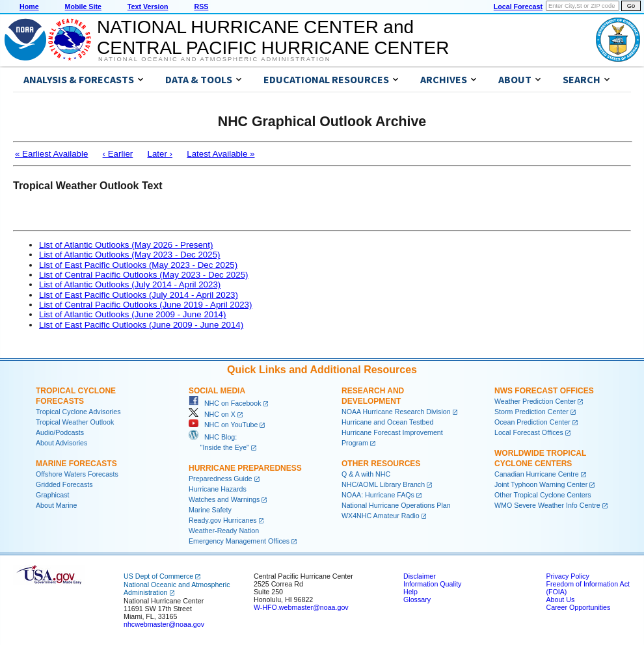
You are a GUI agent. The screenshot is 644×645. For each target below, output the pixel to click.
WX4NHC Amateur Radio (381, 516)
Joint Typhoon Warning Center (541, 484)
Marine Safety (210, 510)
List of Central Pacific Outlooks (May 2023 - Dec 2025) (144, 275)
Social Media (217, 391)
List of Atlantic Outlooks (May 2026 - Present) (126, 245)
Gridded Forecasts (64, 484)
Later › (160, 154)
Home (29, 7)
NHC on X (212, 414)
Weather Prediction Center (535, 401)
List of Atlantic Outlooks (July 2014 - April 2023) (130, 284)
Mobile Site (83, 7)
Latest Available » (221, 154)
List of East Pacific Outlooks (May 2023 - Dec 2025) (138, 265)
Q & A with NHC (366, 474)
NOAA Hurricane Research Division (396, 412)
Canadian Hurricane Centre (537, 474)
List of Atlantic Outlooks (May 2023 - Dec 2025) (130, 255)
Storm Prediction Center (531, 412)
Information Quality (432, 584)
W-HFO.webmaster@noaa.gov (301, 607)
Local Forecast (518, 7)
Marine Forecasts (76, 464)
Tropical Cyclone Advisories (78, 412)
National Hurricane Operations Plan (396, 505)
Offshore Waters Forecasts (77, 474)
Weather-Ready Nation (224, 531)
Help (410, 592)
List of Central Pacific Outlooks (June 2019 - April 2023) (145, 305)
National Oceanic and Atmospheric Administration (214, 59)
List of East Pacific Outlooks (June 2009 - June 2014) (141, 325)
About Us (560, 599)
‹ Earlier (118, 154)
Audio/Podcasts (60, 432)
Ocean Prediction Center (532, 422)
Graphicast (53, 495)
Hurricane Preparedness (245, 468)
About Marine (56, 505)
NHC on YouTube (223, 425)
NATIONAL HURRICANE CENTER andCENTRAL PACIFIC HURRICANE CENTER (273, 37)
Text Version (148, 7)
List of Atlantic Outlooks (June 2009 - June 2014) (132, 314)
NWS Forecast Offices (544, 391)
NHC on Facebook (225, 403)
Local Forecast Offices (529, 432)
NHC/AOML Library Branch (383, 484)
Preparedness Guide (221, 479)
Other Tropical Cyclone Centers (543, 495)
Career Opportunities (578, 607)
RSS (201, 7)
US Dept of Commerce (158, 576)
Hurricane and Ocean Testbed (387, 422)
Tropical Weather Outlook (75, 422)
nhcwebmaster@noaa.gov (164, 624)
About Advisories (61, 443)
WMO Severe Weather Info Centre (547, 505)
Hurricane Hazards (218, 489)
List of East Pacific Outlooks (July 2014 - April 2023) (139, 295)
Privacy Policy (567, 576)
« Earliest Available (51, 154)
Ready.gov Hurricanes (223, 520)
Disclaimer (420, 576)
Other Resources (381, 464)
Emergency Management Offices (239, 541)
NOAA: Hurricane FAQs (378, 495)
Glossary (417, 599)
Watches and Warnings (224, 499)
